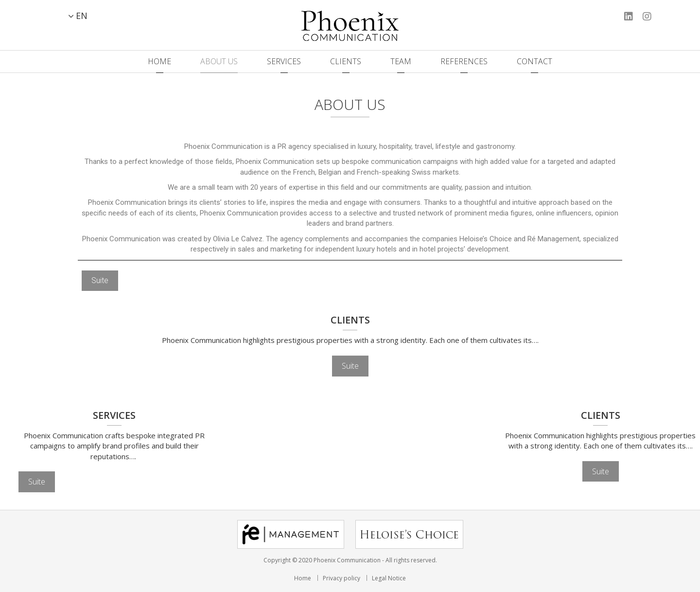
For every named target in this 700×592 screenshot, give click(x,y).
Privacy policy (341, 578)
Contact (534, 61)
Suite (100, 280)
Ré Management (553, 239)
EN (82, 16)
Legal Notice (389, 578)
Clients (346, 61)
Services (284, 61)
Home (159, 61)
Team (401, 61)
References (464, 61)
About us (219, 61)
